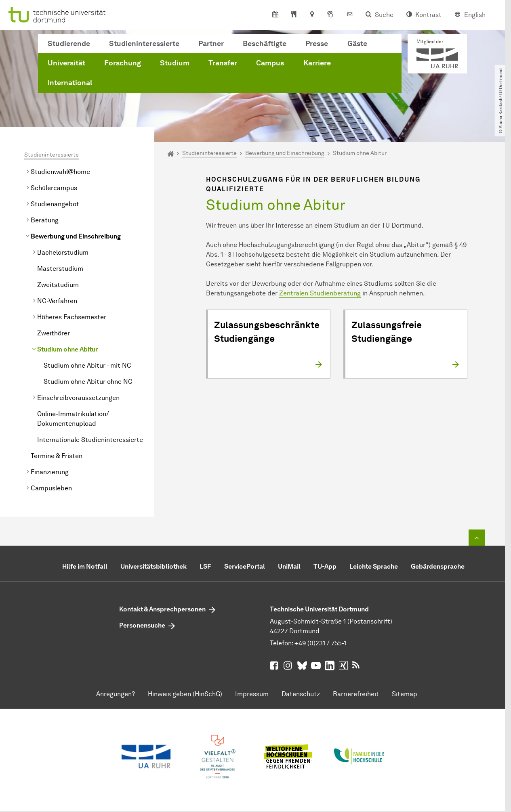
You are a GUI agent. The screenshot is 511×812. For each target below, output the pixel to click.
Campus (270, 63)
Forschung (123, 63)
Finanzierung (50, 472)
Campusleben (51, 488)
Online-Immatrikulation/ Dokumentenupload (73, 419)
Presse (317, 44)
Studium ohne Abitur (67, 349)
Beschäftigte (265, 44)
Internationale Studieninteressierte (90, 440)
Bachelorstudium (63, 252)
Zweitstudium (58, 285)
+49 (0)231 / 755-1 (320, 643)
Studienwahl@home (60, 172)
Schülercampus (54, 188)
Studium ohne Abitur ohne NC (88, 382)
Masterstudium (60, 269)
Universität (66, 63)
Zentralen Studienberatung (320, 293)
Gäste (357, 44)
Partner (211, 44)
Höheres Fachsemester (72, 317)
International (70, 83)
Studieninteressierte (144, 44)
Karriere (317, 63)
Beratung (45, 220)
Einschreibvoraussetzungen (78, 398)
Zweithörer (54, 333)
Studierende (69, 44)
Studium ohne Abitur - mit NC (87, 365)
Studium (175, 63)
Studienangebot (55, 204)
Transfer (223, 63)
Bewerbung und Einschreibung (76, 236)
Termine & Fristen (57, 456)
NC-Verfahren (57, 301)
